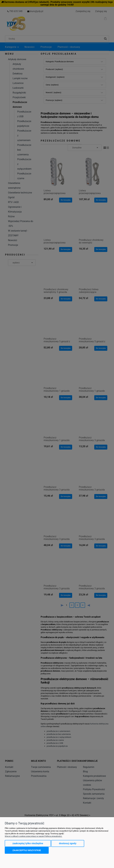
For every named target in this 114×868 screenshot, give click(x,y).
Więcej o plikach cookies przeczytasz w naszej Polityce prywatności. (33, 836)
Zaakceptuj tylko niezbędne (28, 843)
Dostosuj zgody (68, 843)
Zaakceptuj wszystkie (27, 850)
